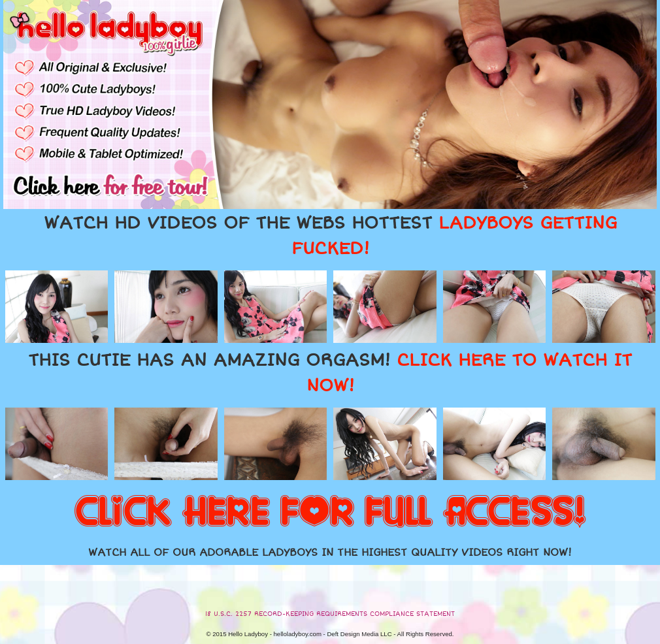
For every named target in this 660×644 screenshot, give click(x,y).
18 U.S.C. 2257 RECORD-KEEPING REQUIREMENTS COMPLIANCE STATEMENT (330, 614)
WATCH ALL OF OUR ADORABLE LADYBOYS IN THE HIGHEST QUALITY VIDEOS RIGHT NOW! (330, 553)
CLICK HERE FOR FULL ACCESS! (330, 513)
